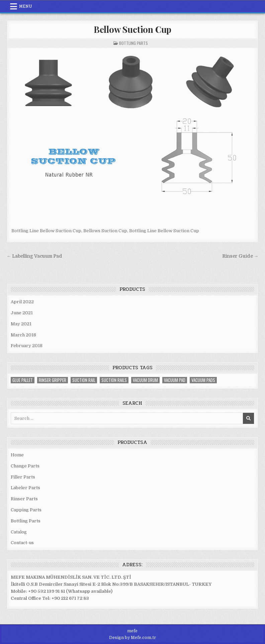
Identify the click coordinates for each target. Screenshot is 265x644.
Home (17, 455)
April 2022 (22, 302)
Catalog (19, 532)
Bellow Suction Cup (132, 29)
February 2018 (27, 346)
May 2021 (21, 324)
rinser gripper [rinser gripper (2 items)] (53, 380)
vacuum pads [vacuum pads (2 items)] (203, 380)
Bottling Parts (134, 43)
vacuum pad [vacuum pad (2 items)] (175, 380)
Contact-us (22, 543)
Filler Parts (23, 477)
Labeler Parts (25, 488)
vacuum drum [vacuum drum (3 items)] (145, 380)
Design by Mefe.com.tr (132, 638)
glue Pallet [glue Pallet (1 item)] (23, 380)
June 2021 (22, 313)
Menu (26, 6)
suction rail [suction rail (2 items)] (84, 380)
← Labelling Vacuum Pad (35, 256)
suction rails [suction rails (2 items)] (114, 380)
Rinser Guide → (240, 256)
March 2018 (23, 335)
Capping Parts (26, 510)
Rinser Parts (24, 499)
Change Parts (25, 466)
